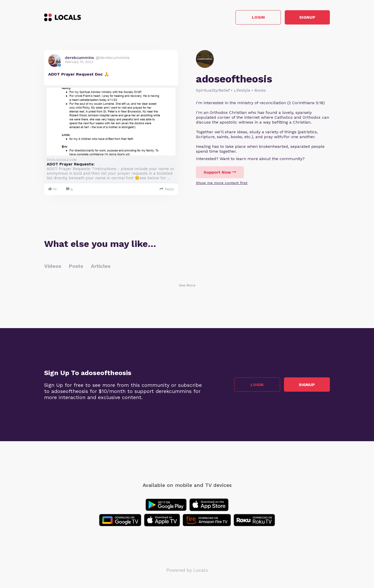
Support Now (220, 172)
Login (257, 17)
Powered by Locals (187, 570)
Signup (307, 17)
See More (187, 285)
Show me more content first (222, 183)
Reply (167, 189)
